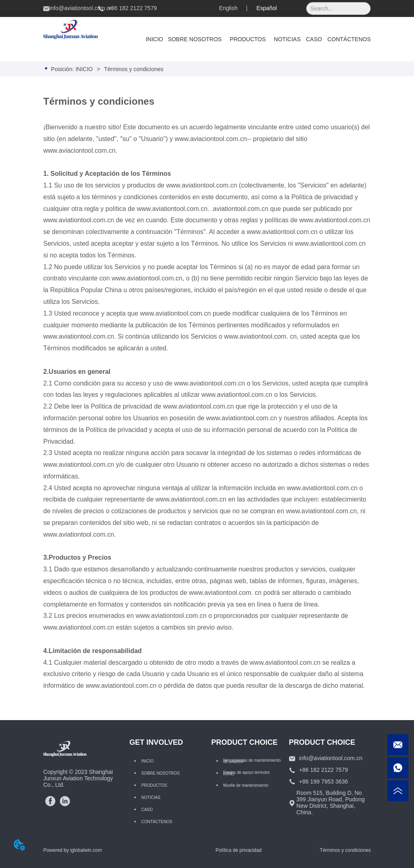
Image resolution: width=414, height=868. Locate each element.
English (228, 8)
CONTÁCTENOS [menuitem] (349, 39)
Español (267, 8)
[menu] (256, 39)
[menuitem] (248, 39)
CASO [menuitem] (314, 39)
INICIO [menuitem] (155, 39)
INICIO (84, 69)
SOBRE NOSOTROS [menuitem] (195, 39)
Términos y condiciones (133, 69)
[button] (248, 39)
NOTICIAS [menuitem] (287, 39)
